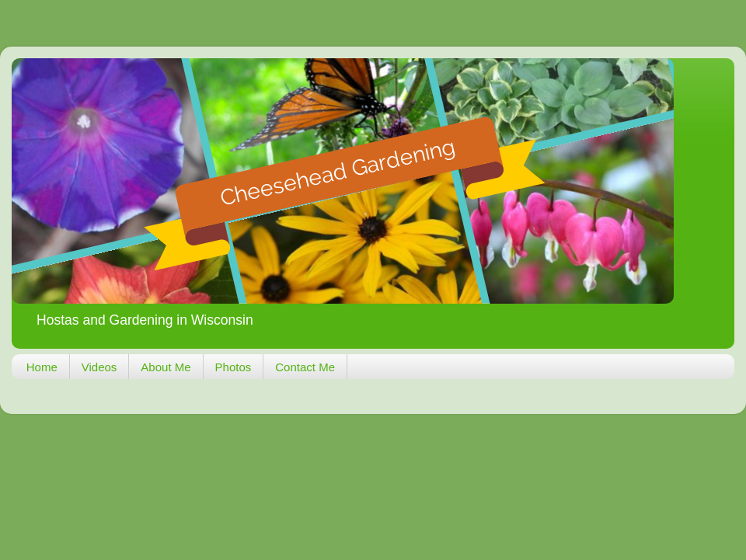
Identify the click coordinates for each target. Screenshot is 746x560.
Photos (234, 367)
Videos (99, 367)
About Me (166, 367)
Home (42, 367)
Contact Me (305, 367)
